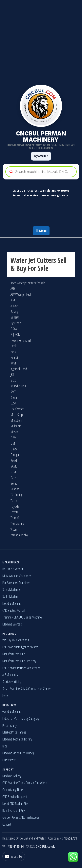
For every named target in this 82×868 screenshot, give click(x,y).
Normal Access (31, 817)
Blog (5, 746)
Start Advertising (12, 682)
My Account (41, 156)
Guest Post (9, 760)
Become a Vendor (13, 569)
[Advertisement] (41, 41)
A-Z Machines (10, 675)
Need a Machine (12, 603)
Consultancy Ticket (13, 790)
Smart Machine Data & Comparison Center (27, 689)
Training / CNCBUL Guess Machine (22, 617)
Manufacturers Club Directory (19, 661)
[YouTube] (14, 856)
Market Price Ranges (14, 732)
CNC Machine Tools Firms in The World (25, 783)
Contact (7, 824)
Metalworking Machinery (17, 576)
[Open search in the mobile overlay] (41, 172)
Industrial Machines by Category (21, 718)
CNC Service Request (15, 797)
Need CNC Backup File (15, 804)
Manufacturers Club (14, 654)
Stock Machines (11, 589)
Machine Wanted (12, 624)
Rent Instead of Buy (14, 811)
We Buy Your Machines (16, 640)
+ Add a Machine (12, 711)
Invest (6, 696)
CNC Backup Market (14, 610)
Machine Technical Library (17, 739)
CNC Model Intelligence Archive (20, 647)
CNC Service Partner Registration (21, 668)
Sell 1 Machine (11, 596)
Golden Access (11, 817)
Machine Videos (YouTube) (18, 753)
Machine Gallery (12, 776)
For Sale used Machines (16, 583)
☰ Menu (41, 231)
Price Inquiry (10, 725)
